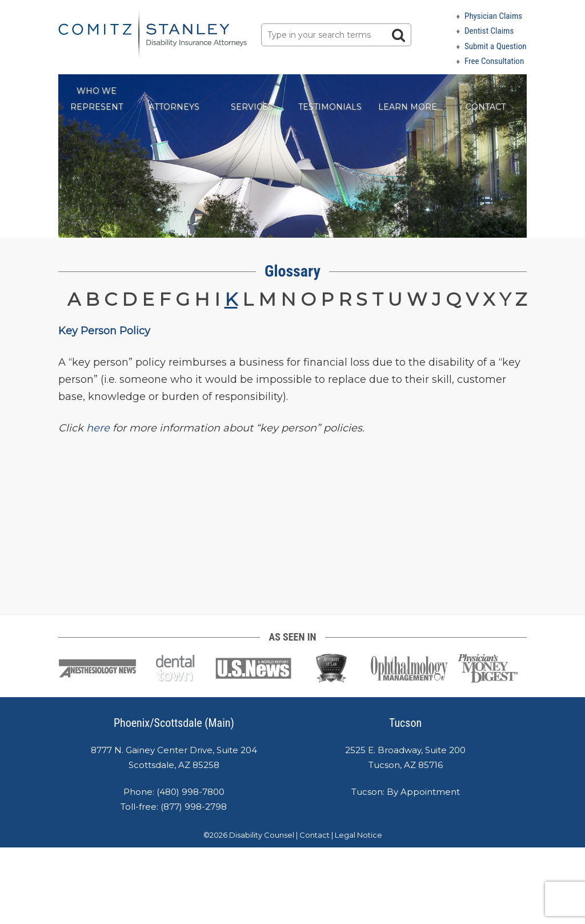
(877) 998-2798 (194, 807)
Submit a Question (496, 46)
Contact (486, 107)
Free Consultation (494, 61)
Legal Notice (358, 835)
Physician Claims (493, 16)
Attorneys (174, 107)
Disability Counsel (262, 835)
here (98, 428)
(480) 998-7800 (191, 792)
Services (252, 107)
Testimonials (330, 107)
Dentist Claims (489, 31)
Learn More (408, 107)
